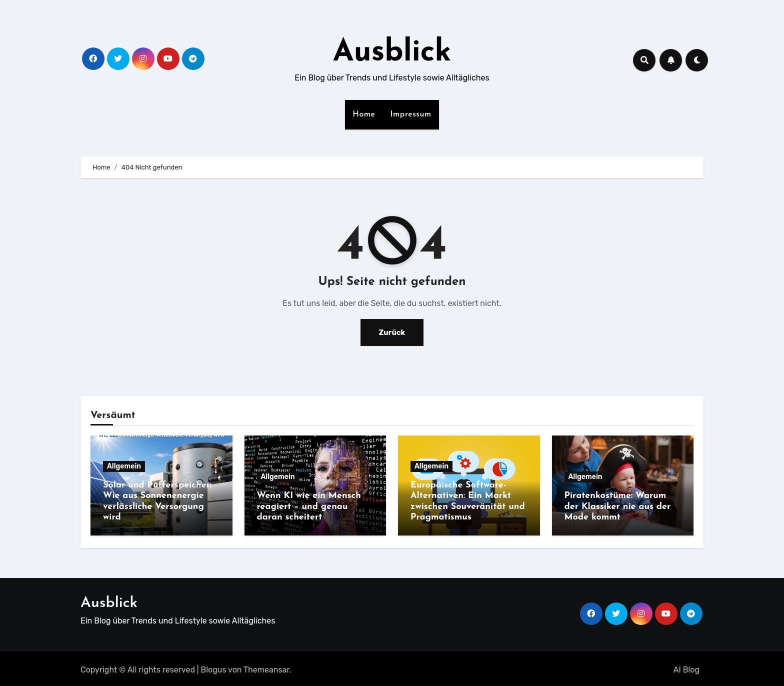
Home (364, 114)
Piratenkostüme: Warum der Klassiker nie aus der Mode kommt (618, 506)
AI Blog (686, 667)
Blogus (214, 667)
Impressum (411, 114)
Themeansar (266, 667)
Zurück (392, 332)
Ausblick (392, 53)
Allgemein (124, 466)
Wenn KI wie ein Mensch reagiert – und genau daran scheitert (309, 506)
